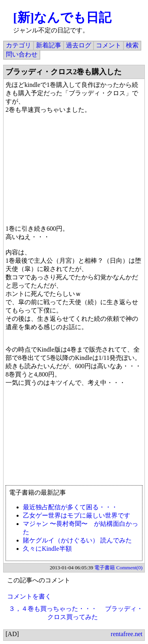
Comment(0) (129, 568)
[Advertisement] (74, 440)
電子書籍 (105, 568)
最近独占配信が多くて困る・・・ (70, 507)
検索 (132, 45)
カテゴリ (19, 45)
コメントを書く (29, 596)
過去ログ (79, 45)
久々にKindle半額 (47, 549)
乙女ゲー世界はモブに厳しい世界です (77, 515)
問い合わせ (22, 54)
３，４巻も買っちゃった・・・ (53, 609)
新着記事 (49, 45)
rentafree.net (127, 634)
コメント (109, 45)
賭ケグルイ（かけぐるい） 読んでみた (77, 540)
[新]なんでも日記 (62, 17)
